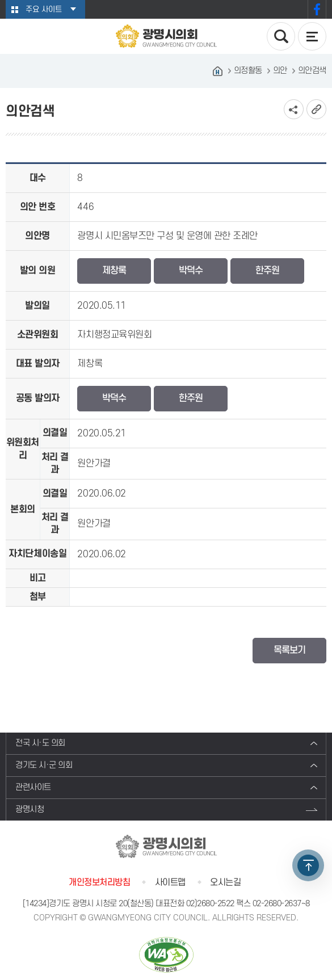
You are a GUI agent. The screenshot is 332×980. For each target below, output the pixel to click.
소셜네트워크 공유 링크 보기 (294, 109)
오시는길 (225, 882)
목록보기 (289, 650)
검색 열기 (281, 36)
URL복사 (316, 109)
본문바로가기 (0, 0)
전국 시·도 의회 (40, 743)
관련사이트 (33, 787)
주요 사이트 (44, 9)
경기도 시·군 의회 (44, 765)
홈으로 (218, 71)
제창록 (114, 271)
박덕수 (191, 271)
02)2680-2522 (210, 904)
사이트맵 (170, 882)
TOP (308, 865)
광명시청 (30, 809)
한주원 (267, 271)
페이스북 (317, 9)
